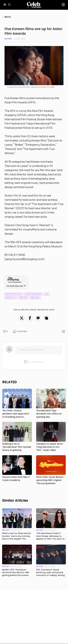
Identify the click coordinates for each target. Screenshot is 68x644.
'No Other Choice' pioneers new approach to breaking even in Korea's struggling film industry (16, 414)
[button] (22, 318)
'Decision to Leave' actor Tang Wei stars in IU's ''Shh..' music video (50, 447)
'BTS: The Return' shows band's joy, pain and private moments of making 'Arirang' (51, 573)
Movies (8, 39)
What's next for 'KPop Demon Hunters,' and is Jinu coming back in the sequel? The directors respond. (17, 536)
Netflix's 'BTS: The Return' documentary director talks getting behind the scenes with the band (16, 573)
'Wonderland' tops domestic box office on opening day (49, 414)
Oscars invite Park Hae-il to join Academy (16, 479)
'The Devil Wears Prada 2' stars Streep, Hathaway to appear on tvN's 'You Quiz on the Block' (50, 536)
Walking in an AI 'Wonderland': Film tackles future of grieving (17, 447)
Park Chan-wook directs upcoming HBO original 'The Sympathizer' (50, 480)
